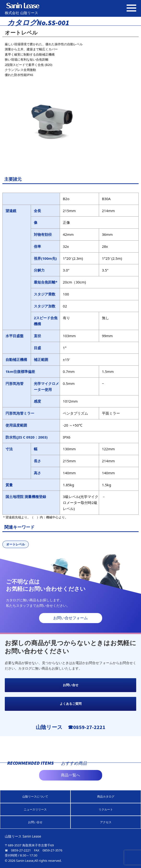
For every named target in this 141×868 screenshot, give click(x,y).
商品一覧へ (70, 775)
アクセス (106, 822)
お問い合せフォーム (70, 618)
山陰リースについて (35, 796)
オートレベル (16, 544)
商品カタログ (106, 796)
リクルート (106, 809)
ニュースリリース (35, 809)
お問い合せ (71, 685)
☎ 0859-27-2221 (18, 850)
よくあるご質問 (71, 704)
